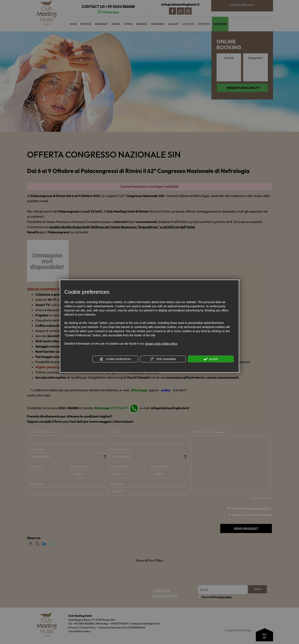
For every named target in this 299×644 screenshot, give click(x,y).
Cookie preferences (115, 359)
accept (211, 359)
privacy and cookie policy (161, 344)
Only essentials (163, 359)
